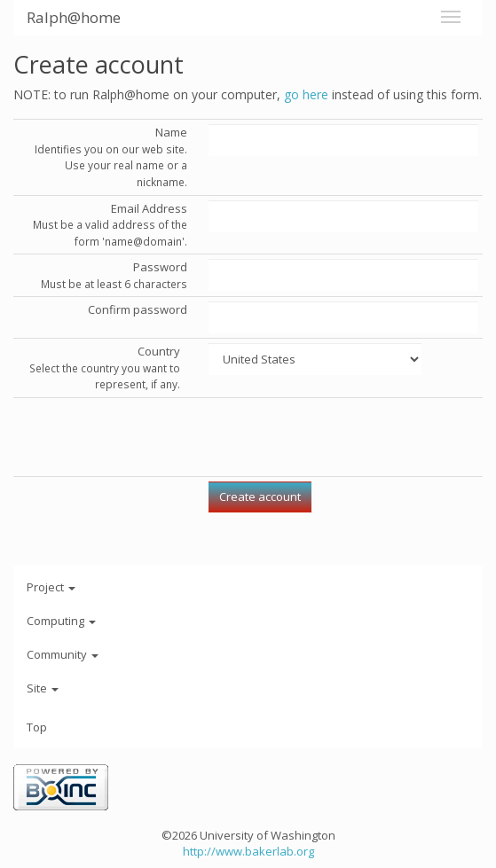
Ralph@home (74, 17)
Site (43, 688)
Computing (61, 621)
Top (37, 727)
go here (306, 94)
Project (51, 587)
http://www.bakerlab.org (248, 851)
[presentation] (343, 437)
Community (63, 654)
